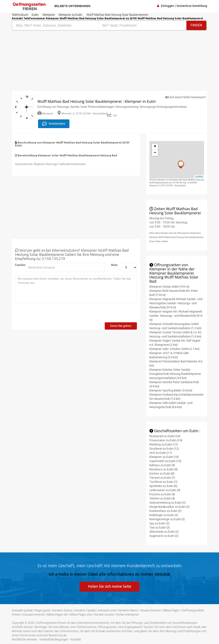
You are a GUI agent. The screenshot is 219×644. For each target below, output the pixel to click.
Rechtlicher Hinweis (25, 639)
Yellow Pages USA (81, 615)
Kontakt (76, 639)
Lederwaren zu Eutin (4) (165, 490)
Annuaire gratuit (22, 610)
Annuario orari (107, 610)
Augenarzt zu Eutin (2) (164, 535)
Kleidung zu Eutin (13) (164, 444)
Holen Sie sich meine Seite (110, 586)
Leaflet (199, 176)
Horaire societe (104, 615)
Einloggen (168, 6)
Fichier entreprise (127, 615)
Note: (114, 265)
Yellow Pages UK (57, 615)
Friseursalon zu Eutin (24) (166, 440)
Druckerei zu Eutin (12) (164, 448)
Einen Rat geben (121, 325)
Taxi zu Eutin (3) (160, 527)
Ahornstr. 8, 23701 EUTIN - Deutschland (82, 113)
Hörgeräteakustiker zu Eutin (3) (169, 506)
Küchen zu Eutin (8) (162, 473)
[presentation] (47, 314)
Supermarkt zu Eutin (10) (165, 461)
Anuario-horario (151, 610)
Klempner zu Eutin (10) (164, 456)
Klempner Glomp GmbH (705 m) (169, 286)
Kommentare (54, 123)
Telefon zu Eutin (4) (162, 498)
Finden (196, 25)
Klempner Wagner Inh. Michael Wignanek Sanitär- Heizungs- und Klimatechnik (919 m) (176, 315)
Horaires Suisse (62, 610)
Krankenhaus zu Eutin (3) (165, 510)
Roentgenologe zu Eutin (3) (167, 519)
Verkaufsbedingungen (54, 639)
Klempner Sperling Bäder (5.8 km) (171, 390)
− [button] (155, 152)
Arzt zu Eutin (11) (161, 452)
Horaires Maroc (128, 610)
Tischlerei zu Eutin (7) (163, 481)
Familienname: (19, 265)
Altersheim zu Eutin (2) (164, 531)
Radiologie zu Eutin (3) (164, 515)
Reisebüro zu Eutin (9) (164, 469)
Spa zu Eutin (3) (159, 523)
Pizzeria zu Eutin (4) (162, 494)
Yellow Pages (171, 610)
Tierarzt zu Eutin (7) (162, 477)
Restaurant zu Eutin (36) (165, 436)
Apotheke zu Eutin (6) (163, 486)
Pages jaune (42, 610)
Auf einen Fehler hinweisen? (186, 97)
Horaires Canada (85, 610)
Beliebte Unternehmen (72, 6)
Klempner (45, 113)
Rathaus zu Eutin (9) (162, 465)
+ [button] (155, 146)
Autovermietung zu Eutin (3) (167, 502)
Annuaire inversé (33, 615)
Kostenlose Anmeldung (192, 6)
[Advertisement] (59, 62)
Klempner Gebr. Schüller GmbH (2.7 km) (174, 348)
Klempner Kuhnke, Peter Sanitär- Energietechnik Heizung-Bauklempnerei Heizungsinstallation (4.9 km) (175, 373)
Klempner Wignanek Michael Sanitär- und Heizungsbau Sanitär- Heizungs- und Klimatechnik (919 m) (176, 303)
